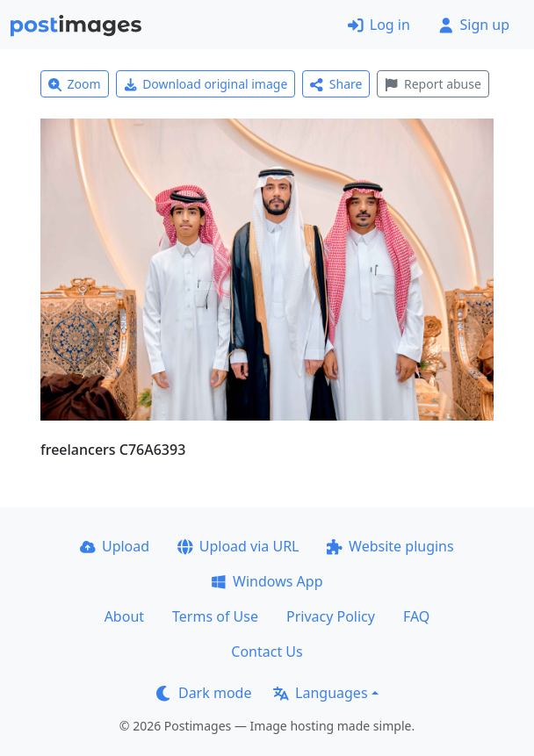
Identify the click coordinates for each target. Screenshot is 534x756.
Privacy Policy (331, 616)
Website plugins (390, 546)
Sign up (474, 25)
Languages (320, 693)
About (124, 616)
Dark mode (204, 693)
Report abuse (433, 84)
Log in (379, 25)
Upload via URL (238, 546)
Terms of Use (215, 616)
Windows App (267, 581)
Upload (115, 546)
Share (336, 84)
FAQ (416, 616)
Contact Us (267, 652)
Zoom (75, 84)
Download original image (206, 84)
